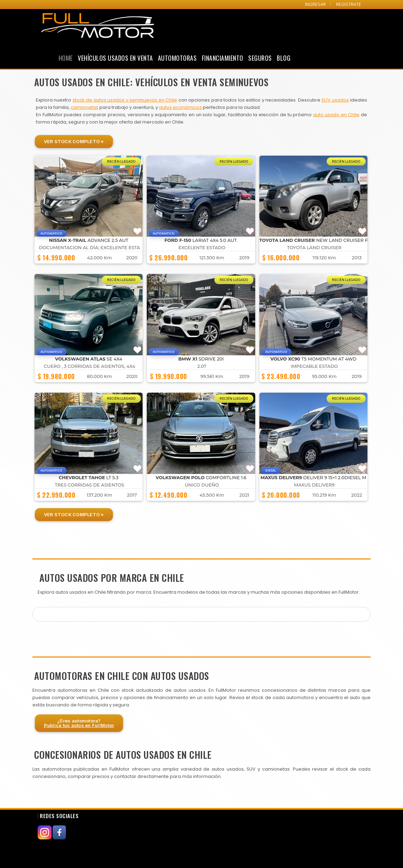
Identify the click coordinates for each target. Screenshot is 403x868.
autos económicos (180, 107)
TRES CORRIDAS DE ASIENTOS (89, 485)
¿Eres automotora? (79, 723)
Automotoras (177, 58)
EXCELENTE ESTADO (202, 248)
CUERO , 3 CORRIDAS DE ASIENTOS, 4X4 (90, 366)
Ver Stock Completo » (74, 141)
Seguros (260, 58)
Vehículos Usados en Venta (115, 58)
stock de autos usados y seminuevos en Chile (125, 100)
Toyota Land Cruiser (314, 248)
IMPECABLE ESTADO (314, 366)
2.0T (202, 366)
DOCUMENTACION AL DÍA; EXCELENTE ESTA (90, 248)
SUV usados (335, 100)
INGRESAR (315, 4)
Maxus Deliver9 (314, 485)
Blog (284, 58)
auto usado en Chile (336, 115)
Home (66, 58)
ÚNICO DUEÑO (202, 485)
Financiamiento (223, 58)
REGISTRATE (349, 4)
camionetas (85, 107)
